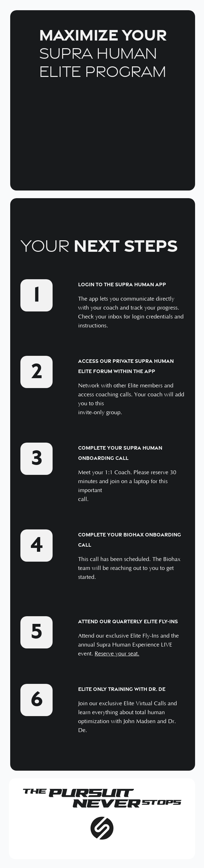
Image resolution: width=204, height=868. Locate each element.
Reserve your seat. (117, 654)
